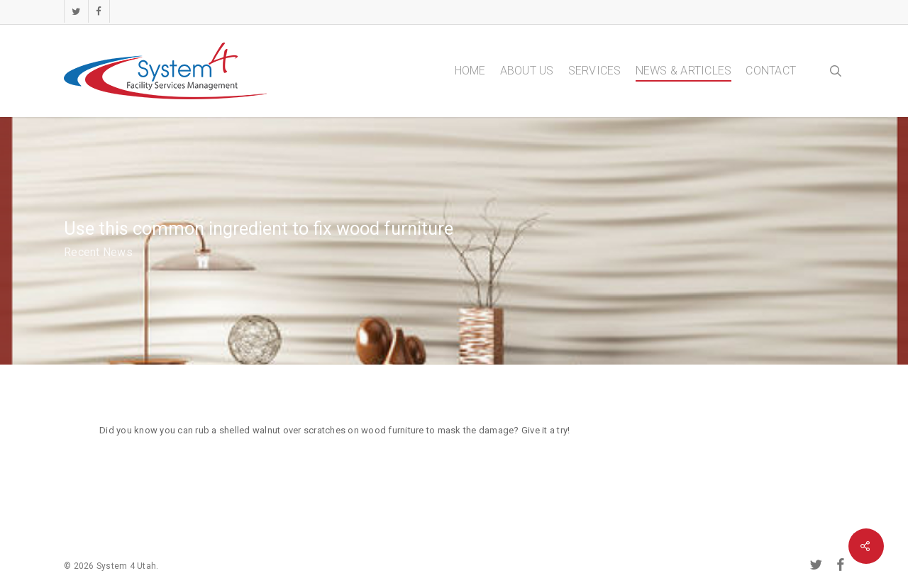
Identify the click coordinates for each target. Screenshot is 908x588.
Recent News (98, 252)
